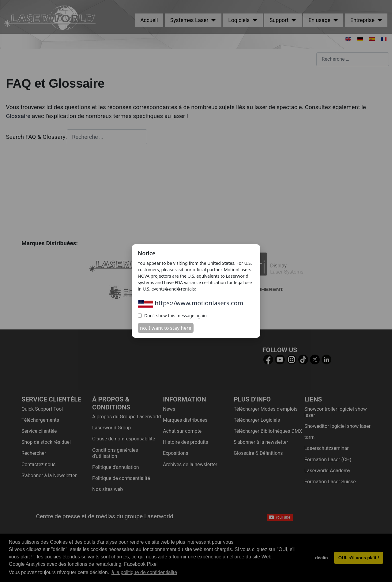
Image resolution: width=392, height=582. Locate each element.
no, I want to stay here (166, 328)
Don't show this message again (172, 316)
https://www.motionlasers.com (190, 303)
